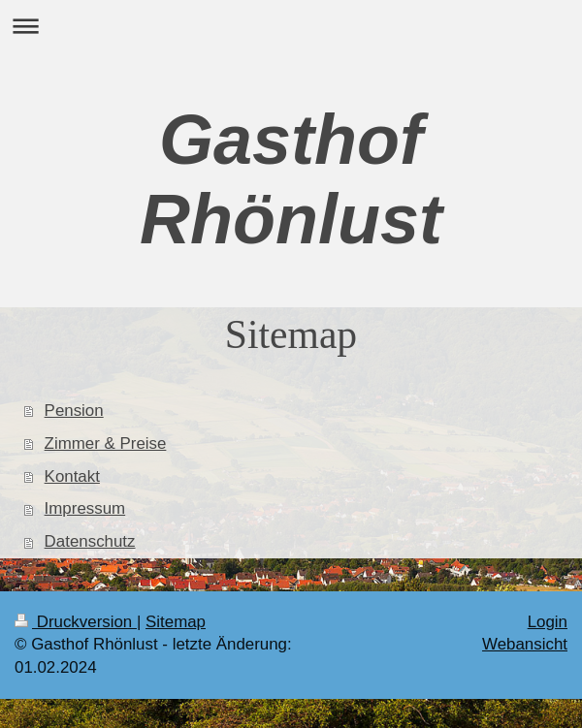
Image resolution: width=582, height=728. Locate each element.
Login (548, 622)
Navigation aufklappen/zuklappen (291, 26)
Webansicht (525, 644)
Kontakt (72, 476)
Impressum (85, 508)
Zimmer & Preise (106, 443)
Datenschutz (90, 541)
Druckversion (76, 622)
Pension (74, 411)
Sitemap (176, 622)
